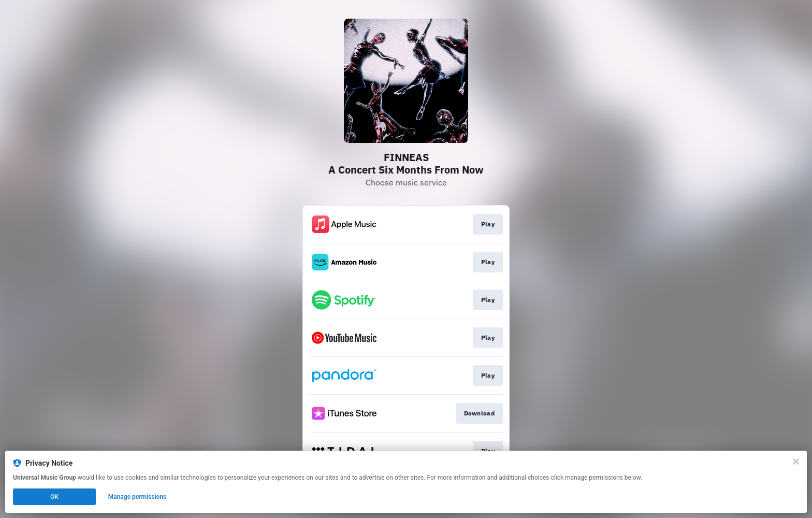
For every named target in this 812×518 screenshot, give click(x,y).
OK (54, 497)
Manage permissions (137, 497)
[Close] (796, 462)
